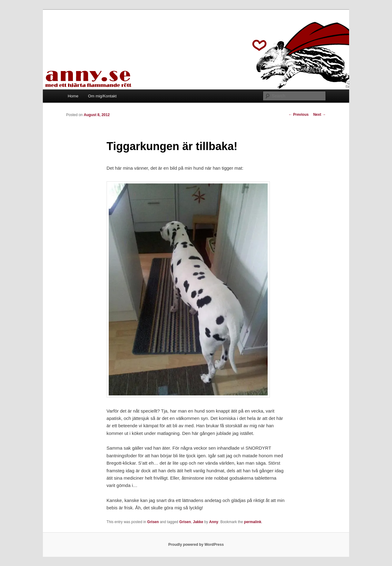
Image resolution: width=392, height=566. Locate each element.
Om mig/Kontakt (102, 96)
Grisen (153, 522)
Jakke (198, 522)
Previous (299, 115)
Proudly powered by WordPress (196, 545)
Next (320, 115)
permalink (253, 522)
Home (73, 96)
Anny (214, 522)
